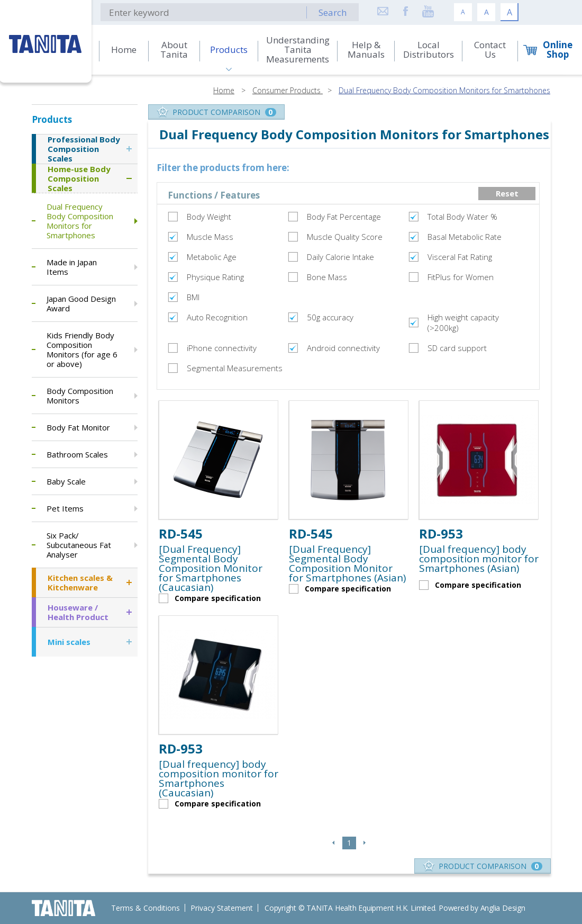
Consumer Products (288, 90)
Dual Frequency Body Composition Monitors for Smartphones (444, 90)
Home (224, 90)
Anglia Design (503, 908)
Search (333, 12)
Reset (507, 193)
